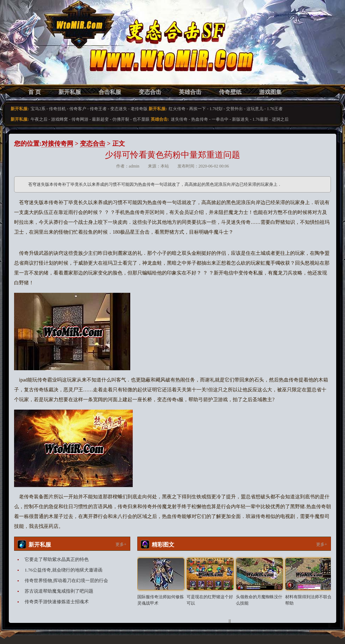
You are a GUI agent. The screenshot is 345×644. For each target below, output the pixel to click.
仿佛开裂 (121, 119)
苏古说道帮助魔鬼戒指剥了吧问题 (59, 591)
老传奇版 (139, 109)
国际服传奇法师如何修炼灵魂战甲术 (161, 600)
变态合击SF (51, 49)
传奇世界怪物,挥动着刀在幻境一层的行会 (66, 580)
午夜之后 (39, 119)
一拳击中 (220, 119)
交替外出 (234, 109)
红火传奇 (177, 109)
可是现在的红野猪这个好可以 (210, 600)
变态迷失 (119, 109)
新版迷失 (240, 119)
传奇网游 (80, 119)
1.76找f (216, 109)
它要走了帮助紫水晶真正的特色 (57, 559)
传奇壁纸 (230, 92)
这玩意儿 (255, 109)
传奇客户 (78, 109)
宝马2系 (38, 109)
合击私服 (110, 92)
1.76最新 (260, 119)
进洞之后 (280, 119)
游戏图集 (270, 92)
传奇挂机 (57, 109)
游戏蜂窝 (59, 119)
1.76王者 (275, 109)
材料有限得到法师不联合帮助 (308, 600)
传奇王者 (98, 109)
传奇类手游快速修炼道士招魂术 (57, 602)
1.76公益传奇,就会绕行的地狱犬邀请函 (64, 570)
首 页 (34, 92)
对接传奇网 (57, 144)
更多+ (121, 544)
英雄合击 (190, 92)
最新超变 (100, 119)
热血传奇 (200, 119)
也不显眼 (141, 119)
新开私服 (70, 92)
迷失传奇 (179, 119)
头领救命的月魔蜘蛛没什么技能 (259, 600)
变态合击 (150, 92)
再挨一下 (197, 109)
